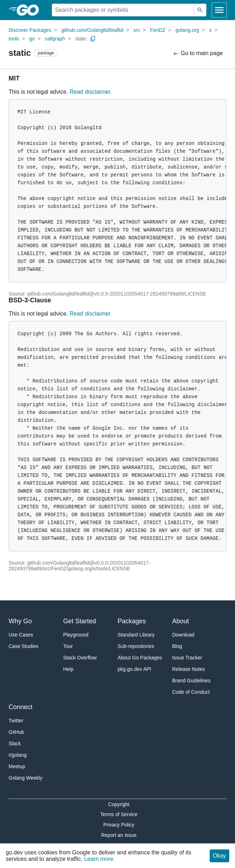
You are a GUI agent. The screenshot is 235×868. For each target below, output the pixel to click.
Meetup (17, 766)
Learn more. (99, 859)
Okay (219, 856)
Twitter (16, 721)
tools (14, 39)
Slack (15, 743)
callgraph (55, 39)
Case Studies (23, 646)
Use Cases (21, 635)
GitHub (16, 732)
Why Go (20, 621)
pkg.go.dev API (134, 669)
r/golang (18, 755)
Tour (68, 646)
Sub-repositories (136, 646)
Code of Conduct (191, 692)
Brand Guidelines (191, 681)
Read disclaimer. (91, 92)
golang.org (187, 30)
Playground (76, 635)
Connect (21, 707)
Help (68, 669)
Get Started (80, 621)
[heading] (30, 10)
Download (183, 635)
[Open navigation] (219, 10)
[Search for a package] (123, 10)
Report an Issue (119, 835)
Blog (177, 646)
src (137, 30)
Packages (132, 621)
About (181, 621)
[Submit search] (200, 10)
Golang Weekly (26, 778)
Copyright (119, 804)
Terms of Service (119, 814)
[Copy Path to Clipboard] (93, 39)
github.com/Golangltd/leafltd (92, 30)
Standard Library (136, 635)
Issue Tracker (187, 658)
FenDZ (158, 30)
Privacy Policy (119, 825)
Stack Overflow (80, 658)
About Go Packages (140, 658)
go (32, 39)
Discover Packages (30, 30)
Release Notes (189, 669)
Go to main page (198, 53)
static (81, 39)
